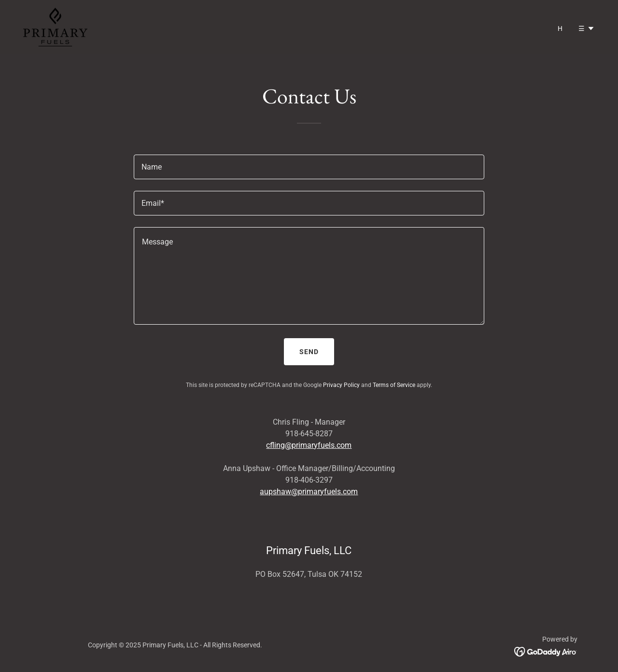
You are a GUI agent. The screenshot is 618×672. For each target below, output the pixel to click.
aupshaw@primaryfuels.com (309, 492)
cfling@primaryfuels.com (309, 445)
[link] (55, 26)
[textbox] (309, 167)
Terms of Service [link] (394, 385)
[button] (587, 29)
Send (309, 352)
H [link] (560, 29)
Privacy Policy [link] (341, 385)
